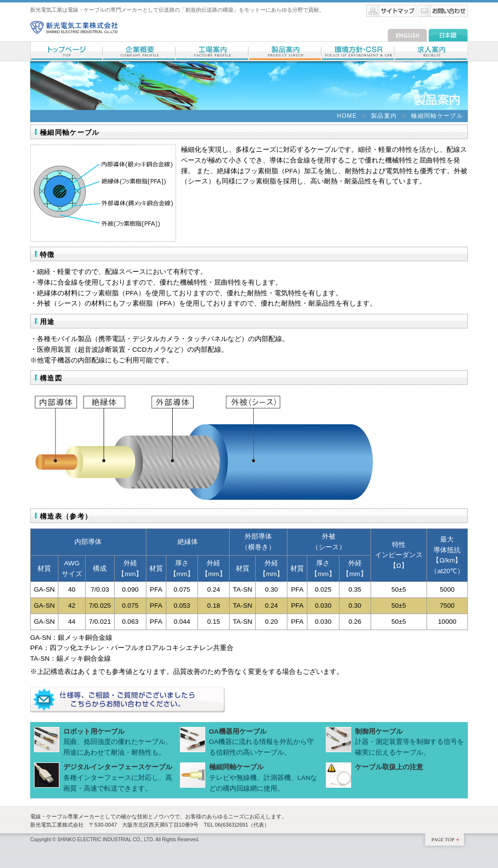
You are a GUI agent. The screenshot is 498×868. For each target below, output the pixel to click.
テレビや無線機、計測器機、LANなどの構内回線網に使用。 (263, 778)
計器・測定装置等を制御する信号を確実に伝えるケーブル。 (409, 742)
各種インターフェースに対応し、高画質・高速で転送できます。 (118, 778)
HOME (347, 116)
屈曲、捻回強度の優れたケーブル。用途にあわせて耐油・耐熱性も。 (118, 742)
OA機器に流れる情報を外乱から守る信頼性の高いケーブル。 (262, 742)
